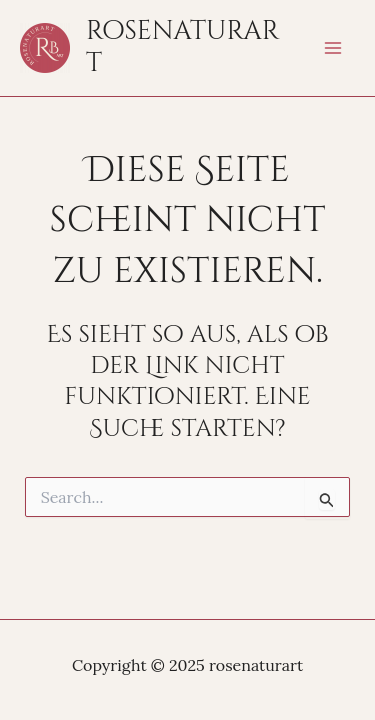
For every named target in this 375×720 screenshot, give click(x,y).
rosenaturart (182, 47)
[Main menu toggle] (333, 48)
